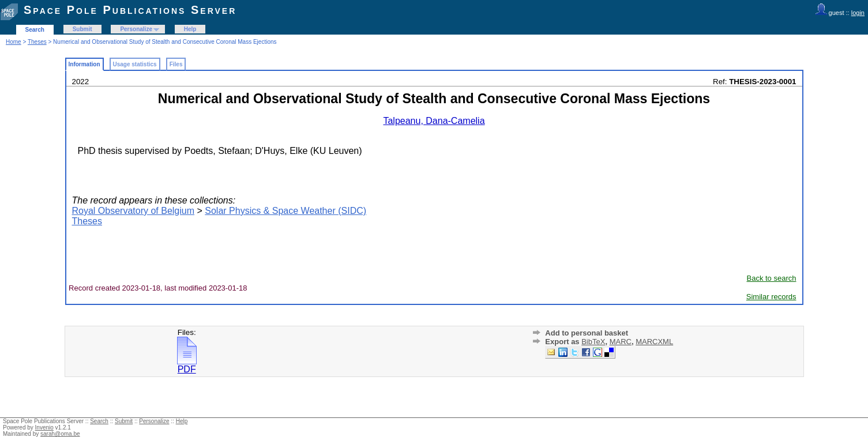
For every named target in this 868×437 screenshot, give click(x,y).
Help (190, 29)
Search (35, 30)
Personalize (136, 29)
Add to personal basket (587, 333)
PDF (187, 365)
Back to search (772, 278)
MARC (621, 342)
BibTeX (593, 342)
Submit (82, 29)
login (858, 13)
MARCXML (654, 342)
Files (176, 64)
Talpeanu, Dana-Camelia (434, 121)
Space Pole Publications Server (130, 10)
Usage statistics (135, 64)
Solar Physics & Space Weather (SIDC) (285, 211)
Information (84, 64)
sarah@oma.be (60, 434)
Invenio (44, 427)
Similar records (771, 297)
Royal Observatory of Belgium (134, 211)
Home (14, 42)
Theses (37, 42)
